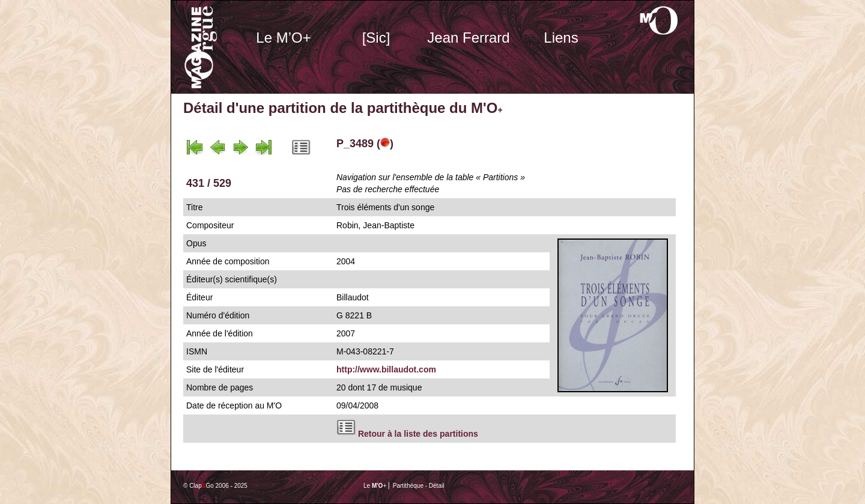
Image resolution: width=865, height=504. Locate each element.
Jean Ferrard (468, 38)
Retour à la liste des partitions (418, 434)
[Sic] (376, 38)
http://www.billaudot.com (386, 369)
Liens (561, 38)
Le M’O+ (283, 38)
